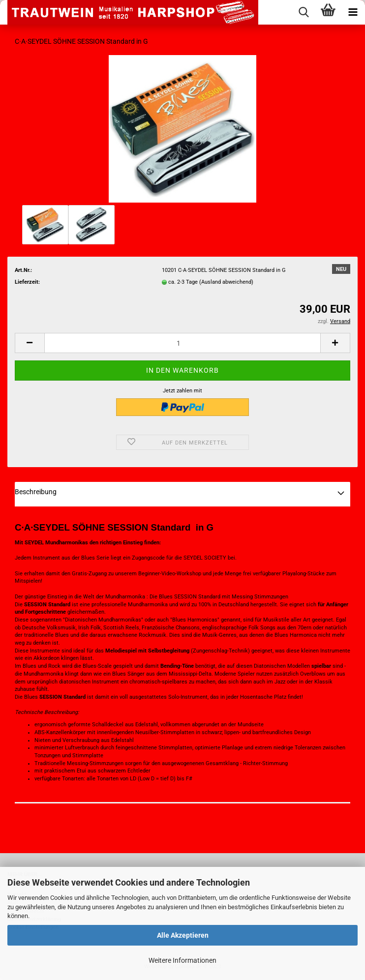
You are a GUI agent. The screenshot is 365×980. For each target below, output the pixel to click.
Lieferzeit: (27, 282)
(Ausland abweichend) (226, 282)
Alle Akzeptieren (183, 935)
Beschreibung (36, 492)
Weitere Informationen (182, 960)
